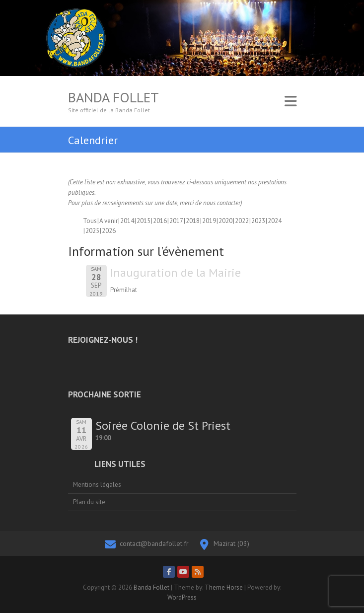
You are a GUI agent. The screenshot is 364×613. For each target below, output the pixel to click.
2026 (109, 231)
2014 (127, 221)
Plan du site (89, 502)
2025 (92, 231)
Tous (90, 221)
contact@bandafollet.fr (154, 543)
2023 (258, 221)
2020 (225, 221)
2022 (242, 221)
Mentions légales (97, 485)
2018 (193, 221)
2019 (209, 221)
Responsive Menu (291, 101)
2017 (176, 221)
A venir (109, 221)
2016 (160, 221)
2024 (275, 221)
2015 (144, 221)
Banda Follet (113, 97)
